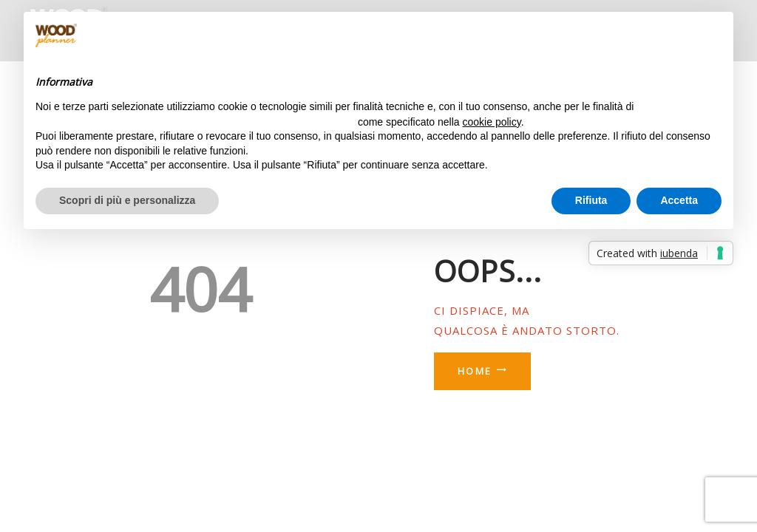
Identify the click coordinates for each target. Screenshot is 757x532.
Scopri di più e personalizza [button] (127, 200)
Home (475, 371)
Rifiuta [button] (591, 200)
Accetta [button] (679, 200)
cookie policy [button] (492, 122)
